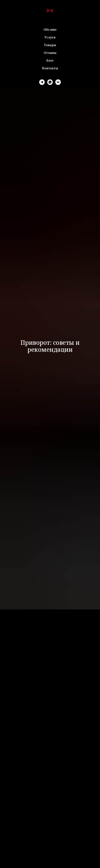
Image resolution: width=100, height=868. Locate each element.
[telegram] (42, 82)
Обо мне (50, 30)
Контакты (50, 68)
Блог (50, 60)
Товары (50, 45)
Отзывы (50, 53)
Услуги (50, 37)
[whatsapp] (50, 82)
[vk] (58, 82)
